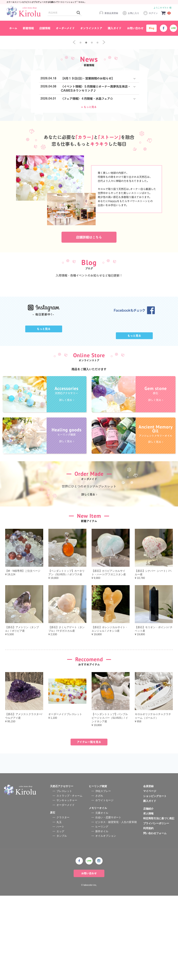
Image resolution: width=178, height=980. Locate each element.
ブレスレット (64, 875)
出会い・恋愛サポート (108, 902)
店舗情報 (45, 28)
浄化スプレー (103, 875)
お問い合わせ (135, 28)
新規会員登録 (108, 13)
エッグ (60, 915)
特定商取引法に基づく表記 (159, 903)
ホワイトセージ (104, 885)
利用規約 (148, 913)
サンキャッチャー (67, 885)
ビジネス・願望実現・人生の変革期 (116, 906)
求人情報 (148, 898)
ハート (60, 911)
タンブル (62, 920)
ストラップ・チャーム (69, 880)
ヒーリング (102, 911)
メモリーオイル (98, 892)
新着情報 (28, 28)
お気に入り (131, 13)
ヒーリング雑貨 (98, 871)
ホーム (13, 28)
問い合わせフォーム (155, 917)
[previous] (74, 102)
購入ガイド (115, 28)
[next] (104, 102)
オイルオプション (106, 920)
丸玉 (59, 906)
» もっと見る (89, 166)
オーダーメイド (65, 28)
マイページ (150, 875)
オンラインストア (91, 28)
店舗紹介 (148, 893)
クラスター (63, 902)
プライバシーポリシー (156, 908)
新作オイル (102, 915)
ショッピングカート (155, 880)
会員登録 (148, 871)
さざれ (99, 880)
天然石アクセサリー (62, 871)
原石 (53, 897)
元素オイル (102, 897)
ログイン (150, 13)
